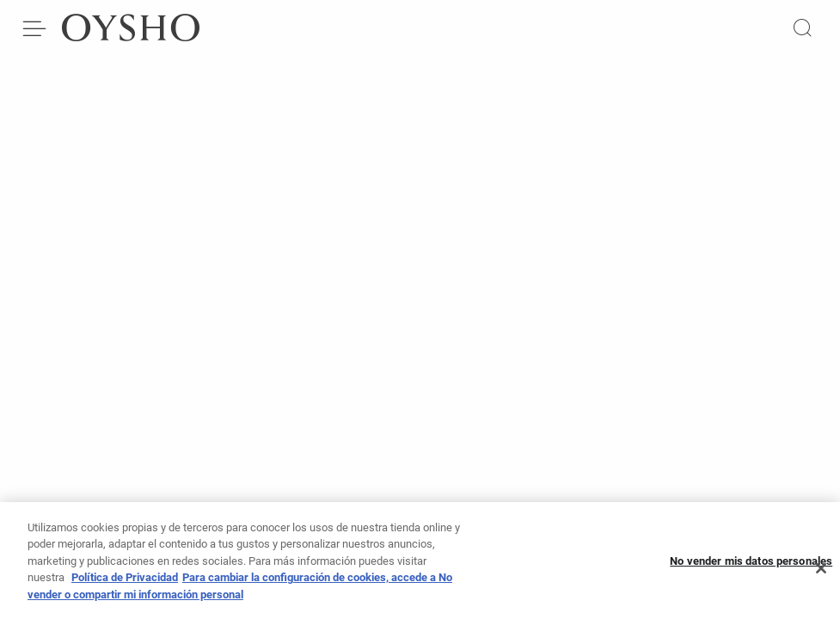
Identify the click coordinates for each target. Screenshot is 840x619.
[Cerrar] (821, 573)
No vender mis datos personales (751, 566)
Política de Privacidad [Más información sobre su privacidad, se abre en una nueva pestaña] (125, 582)
